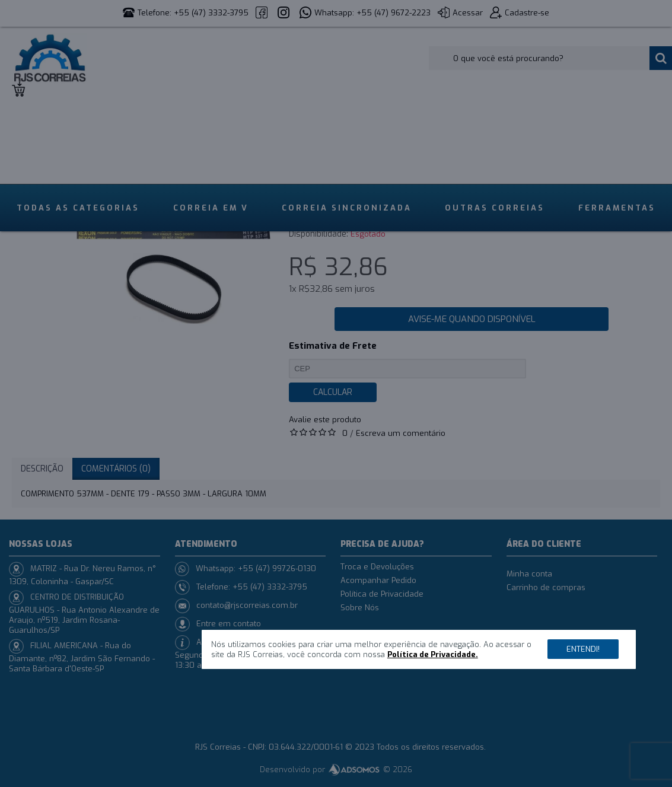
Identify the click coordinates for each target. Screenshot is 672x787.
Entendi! (583, 649)
